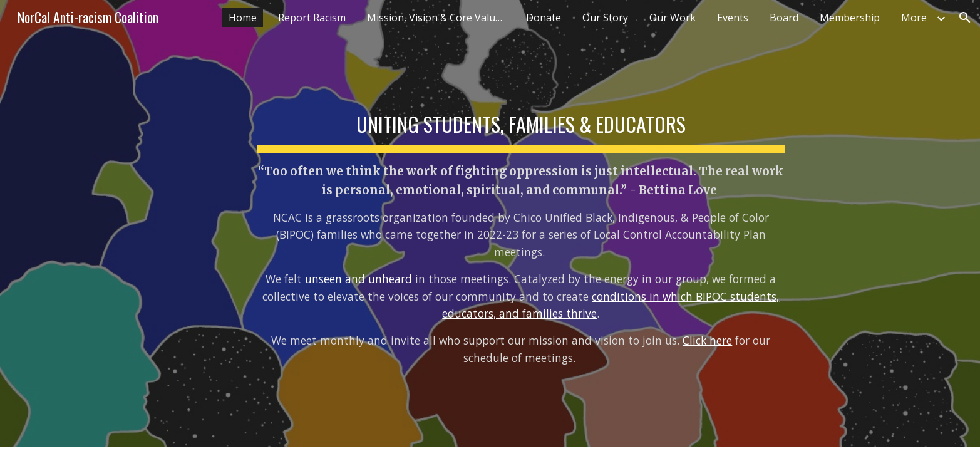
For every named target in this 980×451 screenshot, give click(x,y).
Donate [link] (544, 18)
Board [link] (784, 18)
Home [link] (243, 18)
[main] (521, 224)
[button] (965, 18)
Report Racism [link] (312, 18)
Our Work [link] (673, 18)
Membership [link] (850, 18)
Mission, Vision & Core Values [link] (436, 18)
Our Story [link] (605, 18)
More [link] (914, 18)
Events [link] (733, 18)
